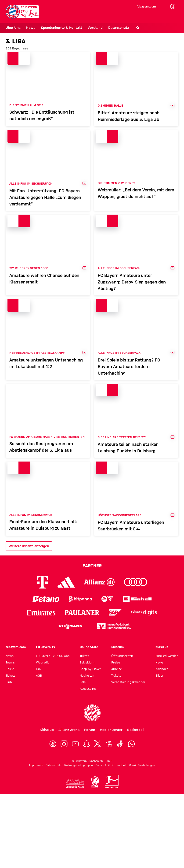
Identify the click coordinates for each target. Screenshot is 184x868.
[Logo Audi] (136, 582)
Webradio (43, 662)
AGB (39, 675)
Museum (117, 647)
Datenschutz (119, 28)
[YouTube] (75, 744)
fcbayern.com (146, 6)
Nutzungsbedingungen (79, 765)
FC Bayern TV (46, 647)
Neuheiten (87, 675)
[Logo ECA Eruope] (95, 782)
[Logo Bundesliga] (112, 782)
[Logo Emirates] (41, 613)
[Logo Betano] (46, 599)
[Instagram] (64, 744)
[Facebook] (53, 744)
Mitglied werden (167, 656)
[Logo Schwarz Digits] (144, 613)
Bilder (159, 675)
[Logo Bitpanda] (80, 599)
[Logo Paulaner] (82, 613)
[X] (98, 744)
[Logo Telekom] (42, 582)
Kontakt (122, 765)
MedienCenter (111, 730)
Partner (92, 566)
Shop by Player (90, 669)
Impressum (36, 765)
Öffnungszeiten (122, 656)
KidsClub (162, 647)
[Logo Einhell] (137, 599)
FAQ (39, 669)
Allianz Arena (69, 730)
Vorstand (95, 28)
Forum (90, 730)
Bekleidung (88, 662)
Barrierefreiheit (105, 765)
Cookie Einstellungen (142, 765)
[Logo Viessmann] (70, 626)
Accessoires (88, 689)
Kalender (162, 669)
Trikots (84, 656)
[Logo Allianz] (99, 582)
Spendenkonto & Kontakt (61, 28)
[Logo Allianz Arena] (75, 784)
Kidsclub (47, 730)
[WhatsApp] (131, 744)
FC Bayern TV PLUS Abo (53, 656)
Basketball (136, 730)
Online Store (89, 647)
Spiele (10, 669)
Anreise (117, 669)
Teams (10, 662)
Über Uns (13, 28)
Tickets (11, 675)
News (31, 28)
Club (9, 682)
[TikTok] (120, 744)
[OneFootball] (109, 744)
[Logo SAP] (115, 613)
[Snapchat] (87, 744)
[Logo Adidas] (66, 582)
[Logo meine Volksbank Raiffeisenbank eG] (114, 626)
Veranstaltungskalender (128, 682)
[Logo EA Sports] (107, 599)
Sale (83, 682)
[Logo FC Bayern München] (92, 713)
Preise (116, 662)
